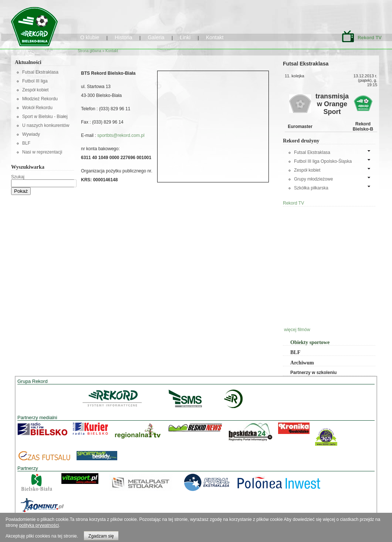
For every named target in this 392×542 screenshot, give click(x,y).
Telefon (89, 109)
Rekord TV (370, 38)
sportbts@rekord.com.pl (120, 135)
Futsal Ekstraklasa (40, 72)
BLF (26, 143)
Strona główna (89, 51)
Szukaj (18, 177)
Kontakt (215, 37)
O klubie (90, 37)
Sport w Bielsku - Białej (45, 117)
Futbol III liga (35, 81)
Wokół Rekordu (37, 108)
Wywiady (31, 134)
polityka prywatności (39, 525)
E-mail (88, 135)
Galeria (156, 37)
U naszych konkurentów (46, 125)
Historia (123, 37)
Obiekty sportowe (310, 342)
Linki (185, 37)
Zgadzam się (101, 536)
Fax (85, 122)
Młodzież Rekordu (40, 99)
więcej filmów (297, 330)
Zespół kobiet (35, 90)
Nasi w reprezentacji (42, 152)
